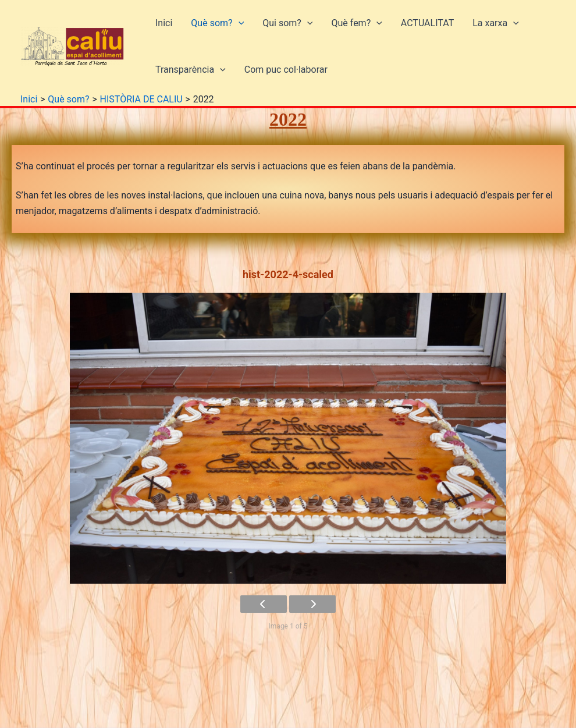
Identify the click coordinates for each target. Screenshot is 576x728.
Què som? (217, 23)
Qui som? (287, 23)
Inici (164, 23)
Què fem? (356, 23)
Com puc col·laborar (286, 70)
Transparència (191, 70)
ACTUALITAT (427, 23)
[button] (239, 23)
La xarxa (496, 23)
